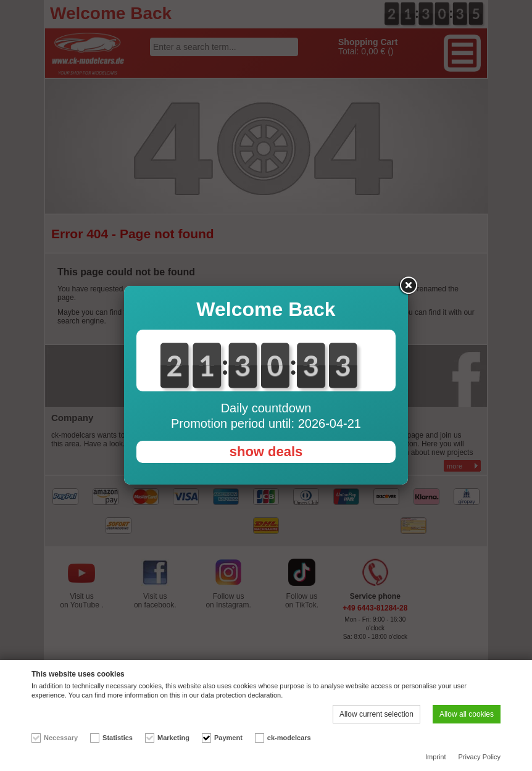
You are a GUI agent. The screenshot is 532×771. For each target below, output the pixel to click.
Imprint (436, 757)
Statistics (118, 738)
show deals (266, 452)
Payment (228, 738)
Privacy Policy (480, 757)
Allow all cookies (467, 714)
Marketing (173, 738)
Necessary (61, 738)
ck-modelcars (289, 738)
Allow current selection (376, 714)
